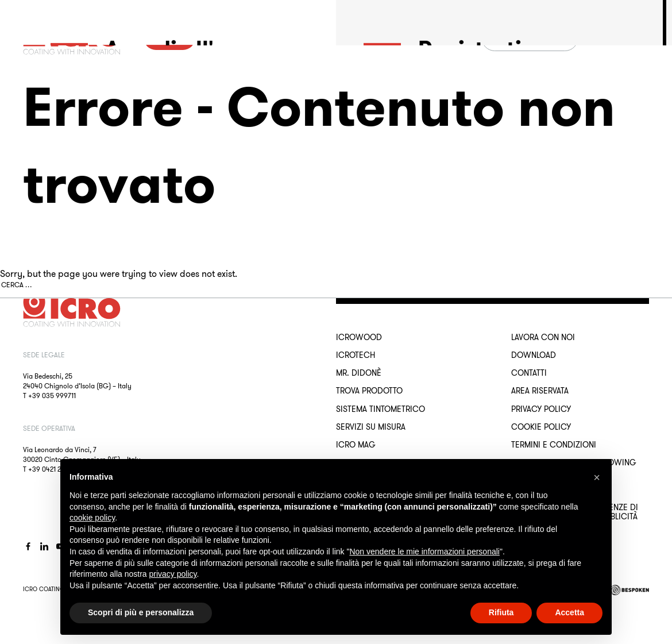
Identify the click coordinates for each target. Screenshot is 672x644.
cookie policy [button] (92, 518)
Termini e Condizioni (554, 445)
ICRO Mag (356, 445)
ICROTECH (356, 355)
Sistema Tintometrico (381, 409)
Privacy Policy (541, 409)
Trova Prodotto (369, 391)
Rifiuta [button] (501, 612)
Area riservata (540, 391)
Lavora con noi (543, 337)
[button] (597, 477)
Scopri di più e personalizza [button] (141, 612)
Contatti (529, 373)
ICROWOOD (359, 337)
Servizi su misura (371, 427)
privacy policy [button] (173, 574)
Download (534, 355)
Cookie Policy (541, 427)
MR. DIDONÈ (359, 373)
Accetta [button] (569, 612)
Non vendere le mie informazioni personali (424, 552)
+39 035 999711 (52, 396)
